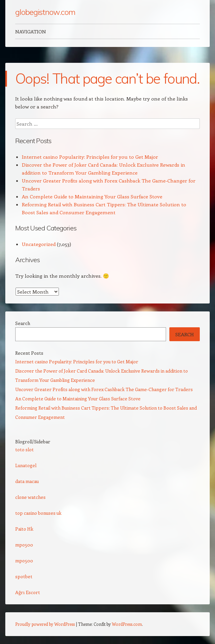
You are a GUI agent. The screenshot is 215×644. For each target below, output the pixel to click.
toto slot (24, 449)
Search (23, 323)
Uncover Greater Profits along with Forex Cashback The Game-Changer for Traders (104, 389)
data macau (27, 481)
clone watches (30, 497)
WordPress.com (127, 624)
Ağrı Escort (28, 592)
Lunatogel (26, 465)
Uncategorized (39, 244)
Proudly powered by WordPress (45, 624)
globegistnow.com (45, 12)
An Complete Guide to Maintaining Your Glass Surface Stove (92, 196)
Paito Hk (24, 529)
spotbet (24, 576)
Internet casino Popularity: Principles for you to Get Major (90, 157)
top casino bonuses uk (38, 513)
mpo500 (24, 545)
